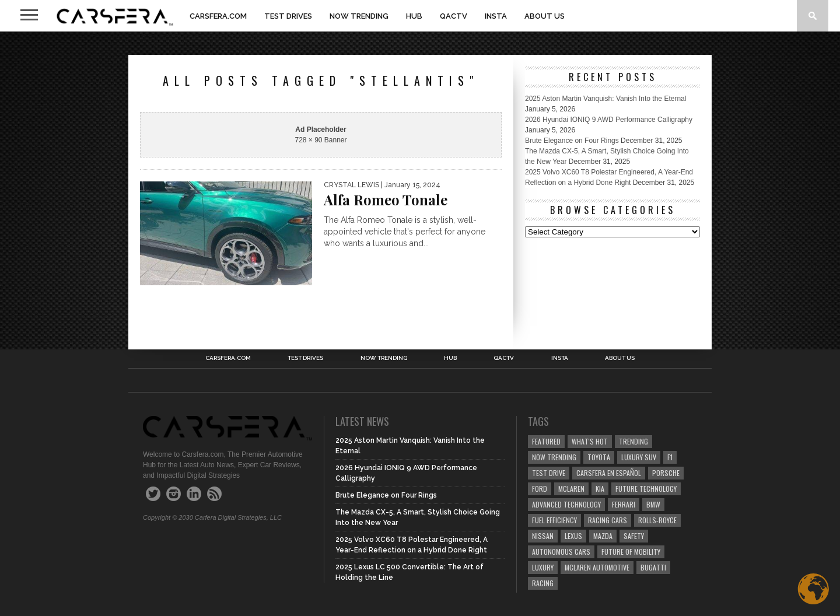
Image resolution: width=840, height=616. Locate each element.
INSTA (496, 16)
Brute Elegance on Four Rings (572, 141)
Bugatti (653, 567)
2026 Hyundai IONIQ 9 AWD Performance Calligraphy (609, 120)
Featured (546, 441)
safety (634, 536)
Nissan (543, 536)
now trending (554, 457)
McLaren (571, 489)
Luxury (543, 567)
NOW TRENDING (359, 16)
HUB (414, 16)
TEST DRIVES (288, 16)
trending (633, 441)
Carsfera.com (218, 16)
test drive (549, 473)
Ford (540, 489)
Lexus (573, 536)
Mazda (603, 536)
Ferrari (624, 504)
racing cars (608, 520)
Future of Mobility (631, 552)
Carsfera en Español (609, 473)
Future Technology (646, 489)
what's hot (590, 441)
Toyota (599, 457)
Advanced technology (566, 504)
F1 (670, 457)
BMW (653, 504)
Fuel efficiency (554, 520)
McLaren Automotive (597, 567)
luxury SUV (639, 457)
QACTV (454, 16)
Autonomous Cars (561, 552)
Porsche (666, 473)
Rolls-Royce (657, 520)
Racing (543, 583)
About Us (545, 16)
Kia (600, 489)
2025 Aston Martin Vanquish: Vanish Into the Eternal (605, 99)
